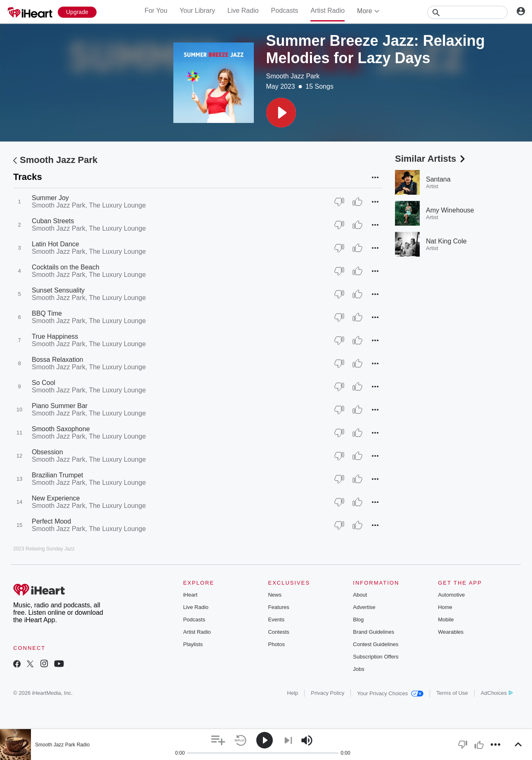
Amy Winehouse (450, 210)
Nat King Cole (446, 241)
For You (156, 11)
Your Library (197, 11)
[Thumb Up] (357, 202)
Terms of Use (452, 693)
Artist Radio (327, 11)
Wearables (451, 632)
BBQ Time (47, 313)
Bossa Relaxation (58, 360)
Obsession (47, 452)
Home (445, 607)
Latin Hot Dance (56, 244)
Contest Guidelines (376, 644)
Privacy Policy (327, 693)
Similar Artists (431, 159)
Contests (278, 632)
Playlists (193, 644)
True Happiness (55, 336)
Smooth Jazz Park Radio (62, 745)
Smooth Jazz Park (293, 76)
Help (293, 693)
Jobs (358, 669)
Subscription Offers (376, 657)
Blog (358, 620)
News (275, 595)
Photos (276, 644)
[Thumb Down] (339, 202)
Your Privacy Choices (390, 693)
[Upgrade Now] (77, 12)
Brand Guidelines (374, 632)
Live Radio (243, 11)
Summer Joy (50, 198)
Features (278, 607)
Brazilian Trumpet (58, 475)
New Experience (56, 498)
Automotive (451, 595)
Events (276, 620)
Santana (438, 179)
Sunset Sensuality (58, 290)
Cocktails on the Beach (66, 267)
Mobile (446, 620)
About (360, 595)
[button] (281, 113)
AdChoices (497, 693)
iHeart (190, 595)
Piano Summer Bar (60, 406)
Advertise (364, 607)
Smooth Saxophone (61, 429)
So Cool (44, 383)
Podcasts (285, 11)
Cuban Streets (53, 221)
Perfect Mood (51, 521)
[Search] (467, 12)
